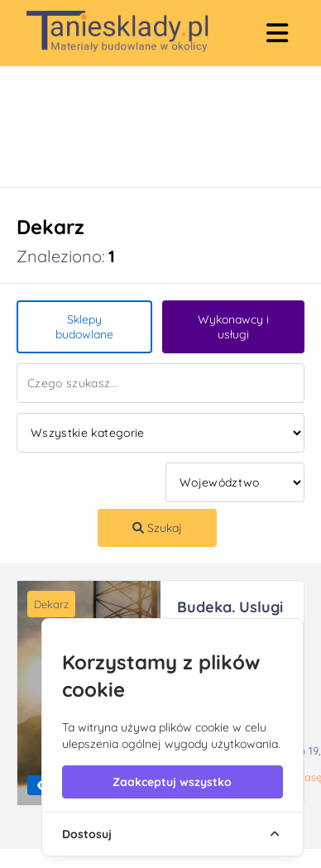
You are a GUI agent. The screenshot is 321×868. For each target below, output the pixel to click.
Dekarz (51, 604)
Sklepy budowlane (84, 327)
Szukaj (157, 528)
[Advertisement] (139, 127)
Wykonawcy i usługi (233, 327)
